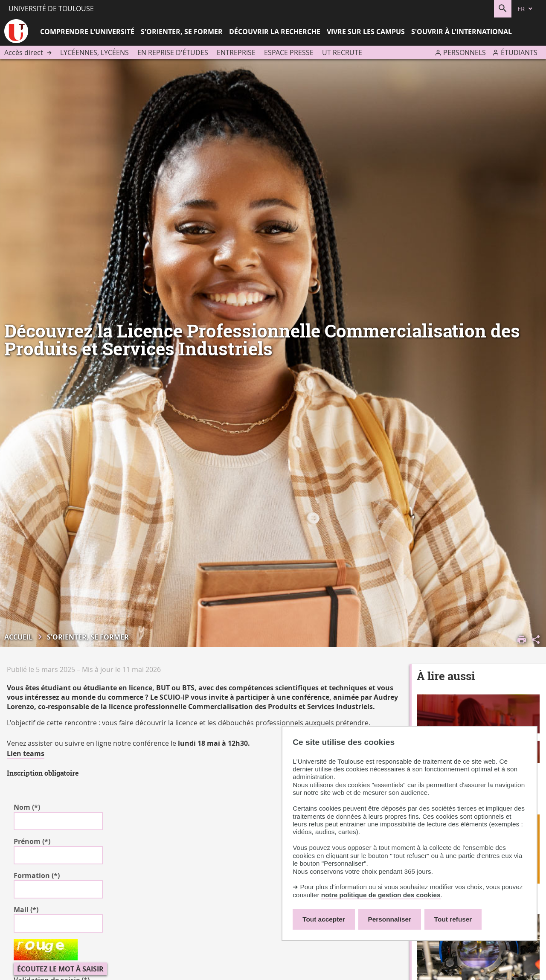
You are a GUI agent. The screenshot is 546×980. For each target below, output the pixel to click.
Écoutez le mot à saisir (60, 969)
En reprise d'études (173, 52)
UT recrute (342, 52)
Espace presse (289, 52)
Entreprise (236, 52)
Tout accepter (324, 919)
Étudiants (519, 52)
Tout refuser (453, 919)
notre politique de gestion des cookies (381, 895)
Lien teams (26, 753)
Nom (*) (27, 807)
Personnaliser (390, 919)
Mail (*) (26, 910)
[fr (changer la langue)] (526, 9)
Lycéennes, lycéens (94, 52)
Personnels (465, 52)
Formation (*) (37, 875)
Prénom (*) (32, 841)
